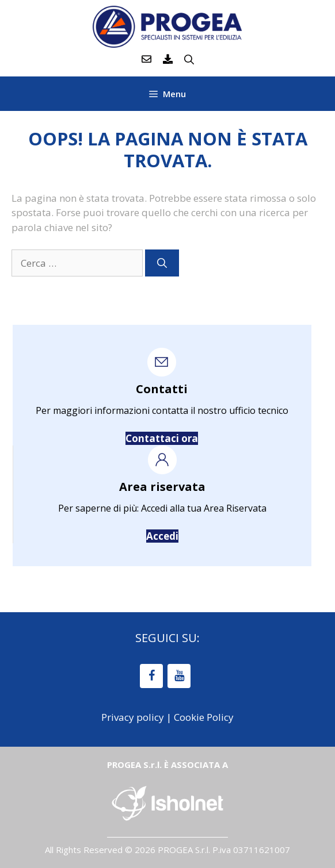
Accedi (162, 536)
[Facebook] (151, 676)
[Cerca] (162, 263)
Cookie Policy (204, 717)
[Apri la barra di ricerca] (189, 59)
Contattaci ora (162, 438)
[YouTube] (179, 676)
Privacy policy (133, 717)
